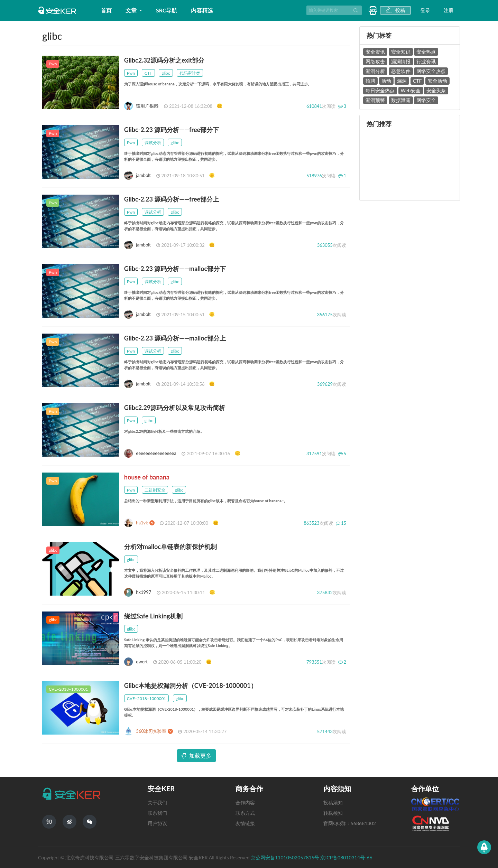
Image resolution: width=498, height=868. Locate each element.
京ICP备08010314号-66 (346, 857)
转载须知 (333, 813)
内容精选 (202, 10)
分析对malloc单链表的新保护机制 (170, 547)
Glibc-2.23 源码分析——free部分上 (172, 199)
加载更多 (196, 755)
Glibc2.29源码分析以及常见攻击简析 (175, 408)
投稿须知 (333, 802)
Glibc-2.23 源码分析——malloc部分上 (175, 338)
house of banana (147, 477)
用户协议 (157, 823)
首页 (106, 10)
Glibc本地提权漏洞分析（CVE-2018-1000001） (191, 685)
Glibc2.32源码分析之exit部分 (164, 60)
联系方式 (245, 813)
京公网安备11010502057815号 (285, 857)
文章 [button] (132, 10)
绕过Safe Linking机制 (153, 616)
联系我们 (157, 813)
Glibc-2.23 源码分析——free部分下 (172, 130)
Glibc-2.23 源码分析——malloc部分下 (175, 269)
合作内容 (245, 802)
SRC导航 (167, 10)
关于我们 (157, 802)
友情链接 (245, 823)
